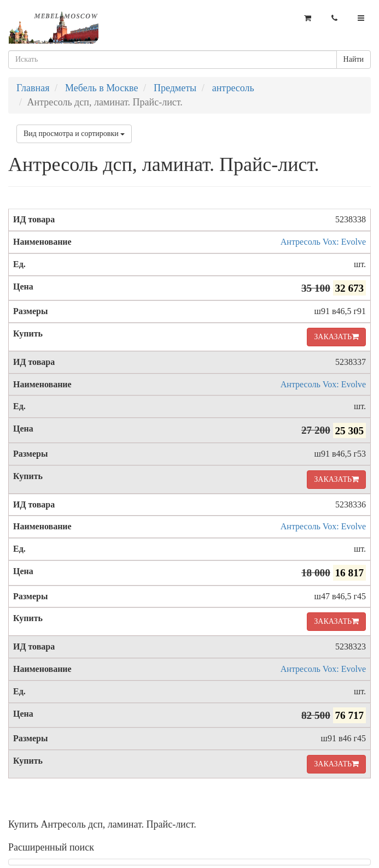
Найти (354, 59)
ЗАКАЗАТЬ (336, 337)
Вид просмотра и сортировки (74, 134)
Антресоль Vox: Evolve (323, 242)
